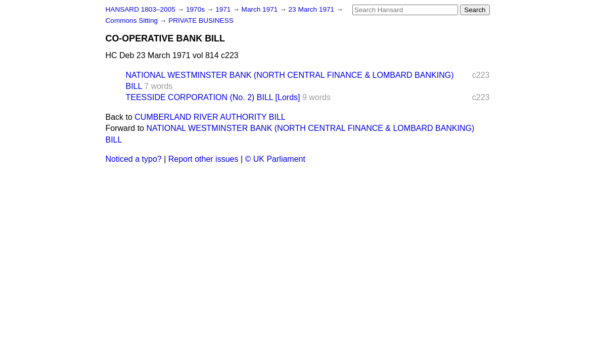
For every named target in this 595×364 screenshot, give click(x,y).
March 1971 (261, 9)
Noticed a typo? (134, 159)
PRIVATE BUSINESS (201, 20)
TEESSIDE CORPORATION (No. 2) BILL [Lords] (213, 97)
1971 (224, 9)
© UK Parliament (275, 159)
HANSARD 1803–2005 (141, 9)
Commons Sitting (133, 20)
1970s (196, 9)
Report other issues (203, 159)
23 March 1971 (312, 9)
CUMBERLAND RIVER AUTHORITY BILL (210, 117)
